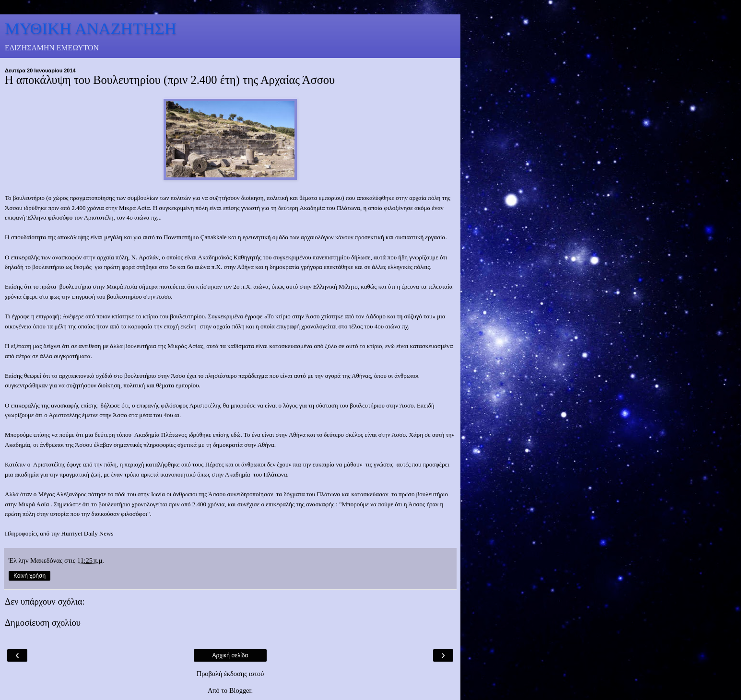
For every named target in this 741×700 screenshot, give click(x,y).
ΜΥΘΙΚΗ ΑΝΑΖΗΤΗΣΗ (91, 28)
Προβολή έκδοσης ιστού (230, 674)
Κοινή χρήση (29, 576)
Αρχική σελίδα (230, 655)
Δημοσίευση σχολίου (43, 623)
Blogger (240, 690)
